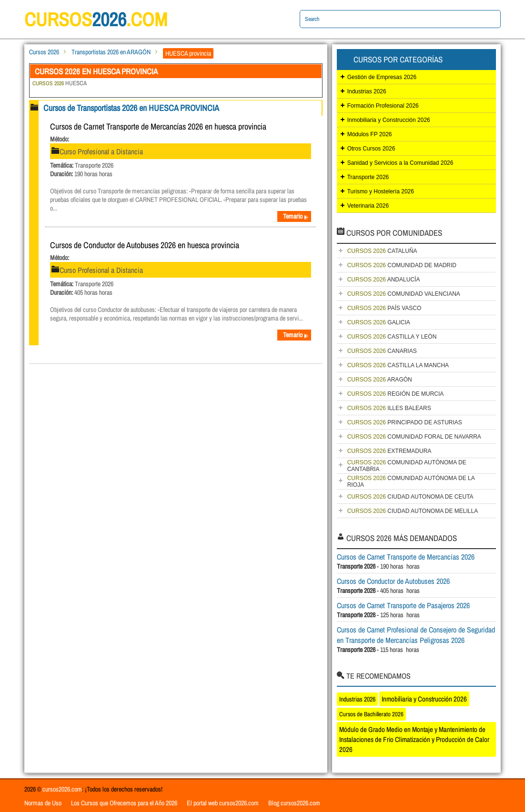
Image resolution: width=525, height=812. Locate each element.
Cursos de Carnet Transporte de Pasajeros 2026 (403, 605)
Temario (296, 216)
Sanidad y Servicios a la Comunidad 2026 (400, 163)
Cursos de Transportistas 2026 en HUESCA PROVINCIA (131, 108)
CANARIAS (382, 351)
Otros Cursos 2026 (371, 149)
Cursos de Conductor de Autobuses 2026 (393, 581)
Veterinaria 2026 (368, 206)
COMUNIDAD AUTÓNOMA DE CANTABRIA (407, 466)
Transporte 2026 (368, 177)
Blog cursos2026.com (294, 803)
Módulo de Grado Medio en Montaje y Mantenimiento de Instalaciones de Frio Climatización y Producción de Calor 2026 (414, 739)
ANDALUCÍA (384, 280)
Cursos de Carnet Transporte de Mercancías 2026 (406, 557)
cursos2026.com (62, 789)
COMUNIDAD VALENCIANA (404, 294)
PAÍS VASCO (384, 308)
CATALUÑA (382, 251)
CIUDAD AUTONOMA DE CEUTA (410, 497)
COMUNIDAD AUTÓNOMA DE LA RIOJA (411, 481)
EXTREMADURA (389, 451)
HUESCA (60, 83)
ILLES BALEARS (389, 408)
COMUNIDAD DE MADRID (402, 265)
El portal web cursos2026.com (223, 803)
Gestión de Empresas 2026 (382, 77)
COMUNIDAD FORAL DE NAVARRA (414, 437)
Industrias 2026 (367, 91)
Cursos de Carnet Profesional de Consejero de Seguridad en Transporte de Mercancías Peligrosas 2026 (416, 635)
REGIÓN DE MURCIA (396, 394)
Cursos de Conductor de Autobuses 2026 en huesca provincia (145, 245)
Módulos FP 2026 (370, 134)
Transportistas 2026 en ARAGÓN (111, 52)
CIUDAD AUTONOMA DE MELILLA (413, 511)
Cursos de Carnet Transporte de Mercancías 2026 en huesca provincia (158, 126)
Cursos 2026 (44, 52)
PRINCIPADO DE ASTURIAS (405, 422)
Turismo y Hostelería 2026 (381, 191)
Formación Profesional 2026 (383, 106)
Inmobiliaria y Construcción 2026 (389, 120)
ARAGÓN (380, 380)
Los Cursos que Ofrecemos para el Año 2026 (124, 803)
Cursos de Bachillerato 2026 (371, 714)
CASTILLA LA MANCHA (398, 365)
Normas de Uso (43, 803)
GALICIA (379, 322)
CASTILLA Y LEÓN (392, 337)
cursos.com (96, 19)
